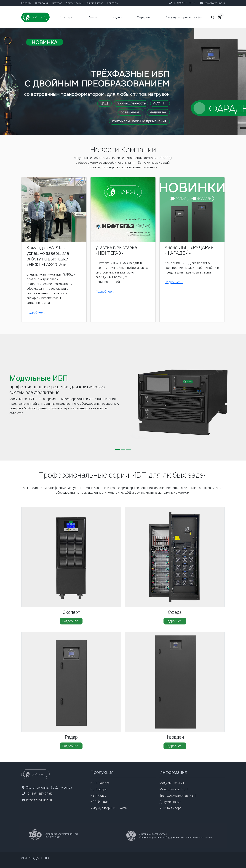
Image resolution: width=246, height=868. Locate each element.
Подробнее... (36, 312)
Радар (117, 17)
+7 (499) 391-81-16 (184, 3)
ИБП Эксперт (100, 783)
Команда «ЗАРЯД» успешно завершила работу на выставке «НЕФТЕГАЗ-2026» (48, 256)
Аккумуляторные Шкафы (109, 808)
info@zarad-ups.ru (215, 3)
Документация (74, 3)
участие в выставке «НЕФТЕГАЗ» (116, 250)
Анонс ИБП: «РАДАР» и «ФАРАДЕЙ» (189, 250)
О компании (42, 3)
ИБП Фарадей (100, 802)
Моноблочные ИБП (174, 789)
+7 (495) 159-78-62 (39, 794)
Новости (26, 3)
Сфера (92, 17)
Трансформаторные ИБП (178, 796)
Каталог (57, 3)
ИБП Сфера (99, 789)
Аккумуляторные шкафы (184, 17)
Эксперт (66, 17)
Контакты (113, 3)
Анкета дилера (95, 3)
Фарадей (143, 17)
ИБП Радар (98, 796)
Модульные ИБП (172, 783)
